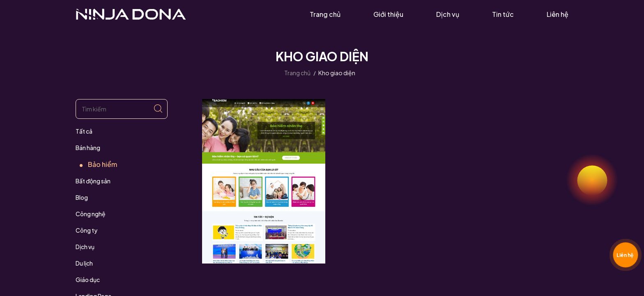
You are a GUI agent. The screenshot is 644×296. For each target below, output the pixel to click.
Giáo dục (88, 280)
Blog (82, 197)
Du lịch (84, 263)
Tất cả (84, 131)
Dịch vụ (448, 14)
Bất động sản (93, 181)
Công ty (86, 230)
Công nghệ (91, 214)
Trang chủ (325, 14)
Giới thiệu (388, 14)
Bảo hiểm (102, 164)
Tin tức (503, 14)
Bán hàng (88, 148)
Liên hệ (558, 14)
